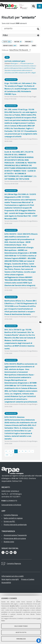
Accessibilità (6, 582)
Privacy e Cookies (28, 579)
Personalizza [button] (21, 639)
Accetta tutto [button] (21, 632)
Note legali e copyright (10, 579)
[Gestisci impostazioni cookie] (40, 322)
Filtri (5, 35)
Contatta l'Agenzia (11, 515)
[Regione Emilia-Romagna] (29, 6)
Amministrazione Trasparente (15, 535)
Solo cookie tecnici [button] (21, 626)
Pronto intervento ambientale (15, 524)
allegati (33, 72)
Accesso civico (9, 541)
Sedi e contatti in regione (13, 518)
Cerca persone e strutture (11, 505)
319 (7, 455)
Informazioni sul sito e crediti (13, 576)
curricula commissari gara (15, 61)
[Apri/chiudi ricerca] (34, 6)
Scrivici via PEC (9, 521)
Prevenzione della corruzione (15, 538)
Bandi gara (14, 63)
